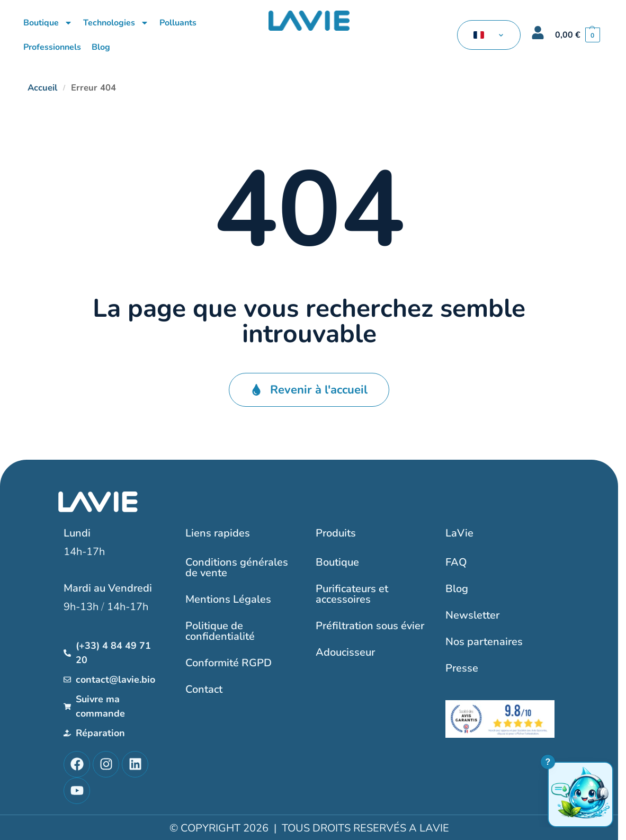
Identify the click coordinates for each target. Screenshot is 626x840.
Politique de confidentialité (220, 631)
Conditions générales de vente (237, 568)
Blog (101, 47)
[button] (578, 35)
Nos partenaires (484, 642)
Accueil (42, 88)
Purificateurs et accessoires (352, 594)
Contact (204, 689)
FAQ (456, 562)
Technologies (116, 23)
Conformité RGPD (229, 663)
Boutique (48, 23)
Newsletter (472, 615)
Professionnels (52, 47)
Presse (462, 668)
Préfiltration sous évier (370, 626)
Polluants (178, 23)
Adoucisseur (345, 652)
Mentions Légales (228, 599)
